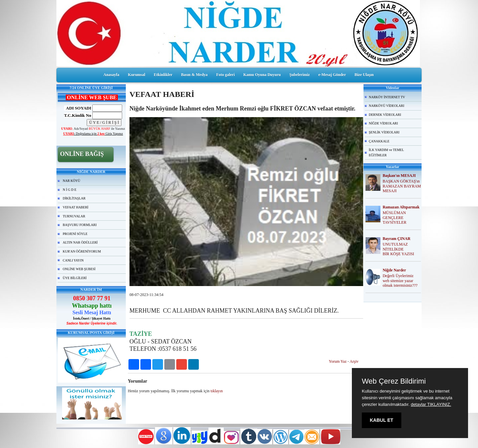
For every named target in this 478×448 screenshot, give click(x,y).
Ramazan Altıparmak (401, 207)
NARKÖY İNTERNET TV (387, 97)
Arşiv (354, 361)
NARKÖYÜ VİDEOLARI (387, 106)
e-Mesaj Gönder (332, 75)
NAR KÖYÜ (72, 181)
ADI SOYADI (78, 108)
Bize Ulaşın (364, 75)
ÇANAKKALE (379, 141)
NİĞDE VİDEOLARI (383, 123)
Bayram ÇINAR (397, 239)
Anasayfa (111, 75)
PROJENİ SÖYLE (75, 234)
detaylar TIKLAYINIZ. (431, 404)
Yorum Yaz (338, 361)
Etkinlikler (163, 75)
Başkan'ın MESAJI (399, 176)
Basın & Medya (194, 75)
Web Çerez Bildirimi (394, 381)
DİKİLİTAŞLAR (74, 198)
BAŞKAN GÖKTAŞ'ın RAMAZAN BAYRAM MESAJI (402, 186)
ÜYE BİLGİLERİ (75, 278)
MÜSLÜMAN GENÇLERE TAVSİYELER (395, 218)
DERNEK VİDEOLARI (385, 115)
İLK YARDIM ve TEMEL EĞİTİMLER (386, 152)
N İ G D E (70, 190)
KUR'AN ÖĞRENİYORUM (82, 251)
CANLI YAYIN (73, 260)
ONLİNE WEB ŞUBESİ (79, 269)
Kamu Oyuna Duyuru (262, 75)
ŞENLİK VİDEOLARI (384, 132)
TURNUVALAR (74, 216)
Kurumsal (136, 75)
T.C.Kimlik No (78, 115)
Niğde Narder (394, 270)
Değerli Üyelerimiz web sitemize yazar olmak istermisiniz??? (400, 281)
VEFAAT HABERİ (76, 207)
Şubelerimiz (300, 75)
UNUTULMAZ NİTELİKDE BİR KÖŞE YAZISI (398, 249)
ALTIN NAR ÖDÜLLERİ (80, 242)
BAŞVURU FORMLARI (80, 225)
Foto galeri (225, 75)
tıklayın (217, 391)
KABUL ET (382, 420)
